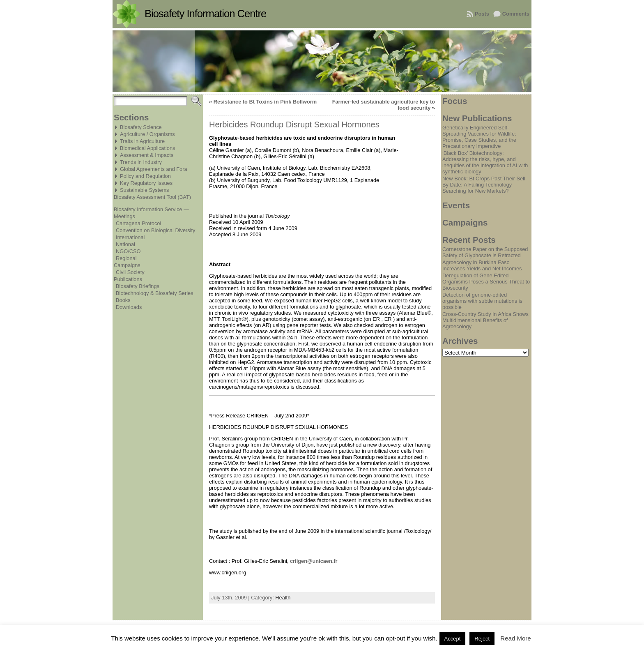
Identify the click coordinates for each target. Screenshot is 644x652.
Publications (128, 279)
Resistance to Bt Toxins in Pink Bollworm (265, 102)
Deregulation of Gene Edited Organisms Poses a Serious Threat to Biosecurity (486, 282)
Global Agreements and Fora (154, 169)
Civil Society (130, 272)
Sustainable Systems (145, 190)
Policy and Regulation (145, 176)
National (125, 244)
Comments (516, 14)
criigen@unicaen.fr (314, 561)
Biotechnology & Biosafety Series (155, 293)
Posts (482, 14)
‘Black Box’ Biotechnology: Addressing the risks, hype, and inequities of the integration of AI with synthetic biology (485, 162)
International (130, 237)
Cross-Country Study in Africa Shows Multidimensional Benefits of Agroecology (485, 320)
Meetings (124, 216)
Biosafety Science (141, 127)
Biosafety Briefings (138, 286)
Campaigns (127, 265)
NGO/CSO (128, 251)
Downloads (129, 307)
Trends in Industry (141, 162)
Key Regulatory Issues (146, 183)
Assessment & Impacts (147, 155)
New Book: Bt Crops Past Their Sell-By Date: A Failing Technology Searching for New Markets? (485, 185)
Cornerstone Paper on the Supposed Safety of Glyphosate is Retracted (485, 252)
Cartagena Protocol (138, 223)
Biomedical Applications (147, 148)
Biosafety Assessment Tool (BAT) (152, 197)
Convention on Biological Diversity (155, 230)
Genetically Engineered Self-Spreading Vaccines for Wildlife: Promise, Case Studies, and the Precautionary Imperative (479, 137)
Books (123, 300)
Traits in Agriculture (142, 141)
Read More (515, 638)
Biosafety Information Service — (151, 209)
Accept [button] (453, 639)
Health (283, 598)
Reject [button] (482, 639)
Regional (126, 258)
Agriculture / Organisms (147, 134)
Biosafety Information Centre (205, 14)
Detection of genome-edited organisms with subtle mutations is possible (482, 301)
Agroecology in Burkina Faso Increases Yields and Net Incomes (482, 265)
